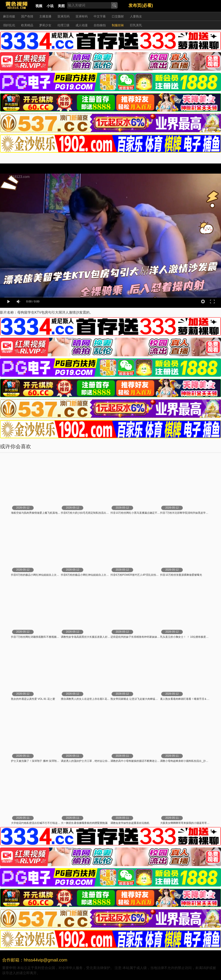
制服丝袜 (118, 25)
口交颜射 (118, 16)
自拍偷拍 (100, 25)
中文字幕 (100, 16)
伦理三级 (63, 25)
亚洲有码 (82, 16)
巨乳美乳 (136, 25)
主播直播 (45, 16)
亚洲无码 (63, 16)
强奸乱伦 (9, 25)
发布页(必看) (141, 5)
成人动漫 (82, 25)
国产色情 (27, 16)
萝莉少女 (45, 25)
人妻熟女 (136, 16)
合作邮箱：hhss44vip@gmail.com (35, 960)
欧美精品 (27, 25)
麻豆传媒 (9, 16)
